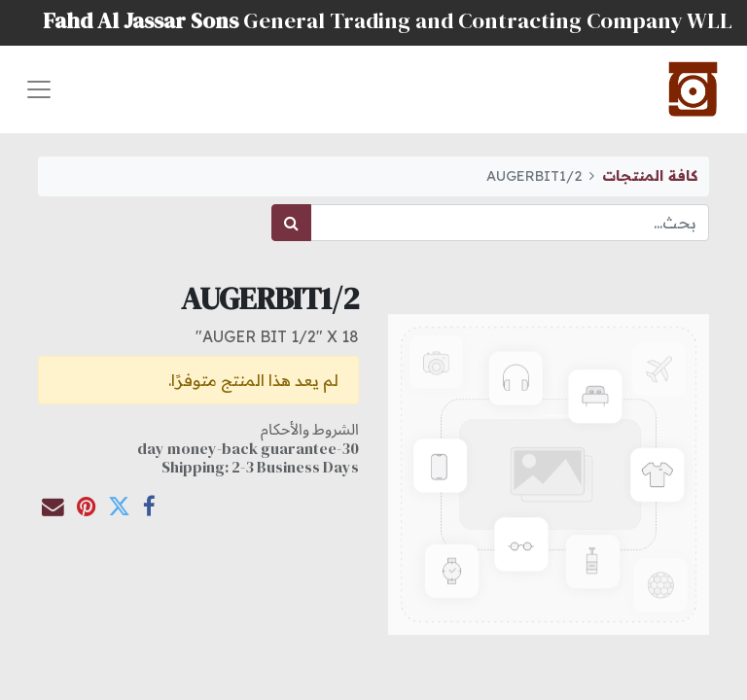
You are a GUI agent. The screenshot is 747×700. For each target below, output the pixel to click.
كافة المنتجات (650, 176)
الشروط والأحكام (310, 429)
